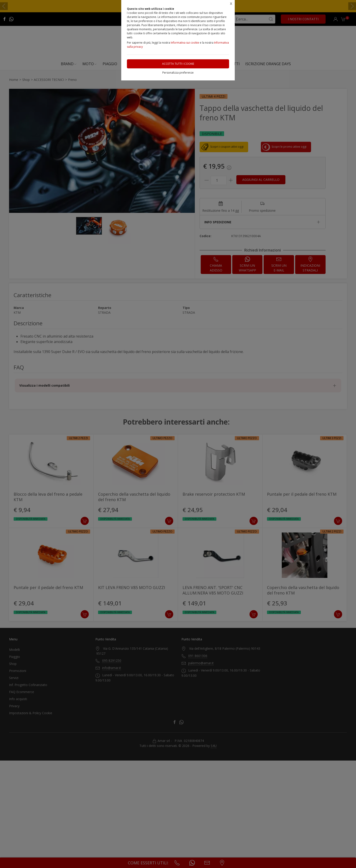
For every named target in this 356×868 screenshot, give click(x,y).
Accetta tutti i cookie (178, 64)
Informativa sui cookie (185, 43)
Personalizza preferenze (178, 73)
